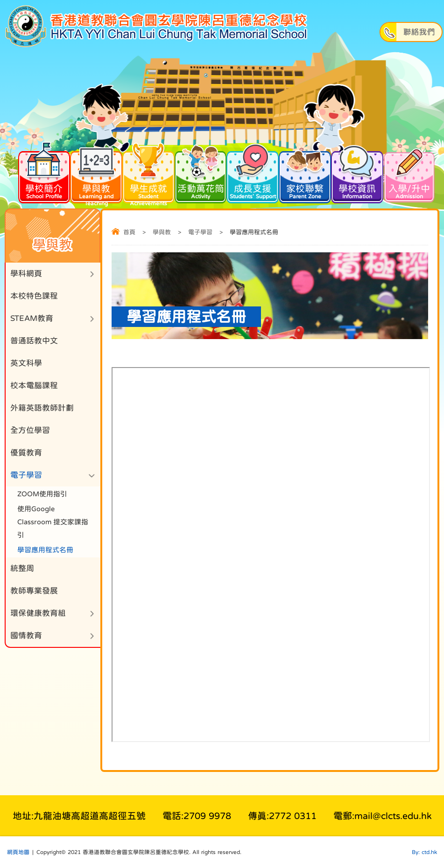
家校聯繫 (305, 174)
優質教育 (26, 453)
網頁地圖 (18, 852)
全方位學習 (30, 430)
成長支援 (253, 174)
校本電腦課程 (34, 385)
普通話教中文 (34, 341)
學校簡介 (44, 174)
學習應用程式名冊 (45, 550)
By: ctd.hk (424, 852)
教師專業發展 (34, 591)
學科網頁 (26, 274)
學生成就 (148, 178)
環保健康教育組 (38, 613)
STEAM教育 (32, 318)
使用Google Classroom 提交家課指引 (53, 522)
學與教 (96, 178)
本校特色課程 (34, 296)
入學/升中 (409, 174)
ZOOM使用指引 (42, 494)
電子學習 (200, 232)
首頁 (129, 232)
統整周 (22, 568)
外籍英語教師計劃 (42, 408)
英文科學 (26, 363)
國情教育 (26, 635)
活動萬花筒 (201, 174)
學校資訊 (357, 174)
